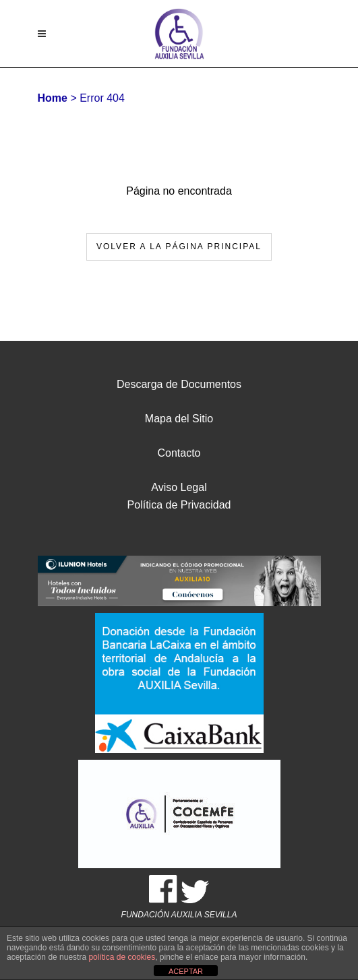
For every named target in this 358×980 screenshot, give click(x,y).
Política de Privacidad (179, 505)
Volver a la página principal (179, 247)
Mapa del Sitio (179, 419)
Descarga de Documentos (179, 384)
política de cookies (122, 957)
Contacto (179, 453)
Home (53, 98)
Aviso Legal (179, 487)
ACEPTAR (186, 971)
